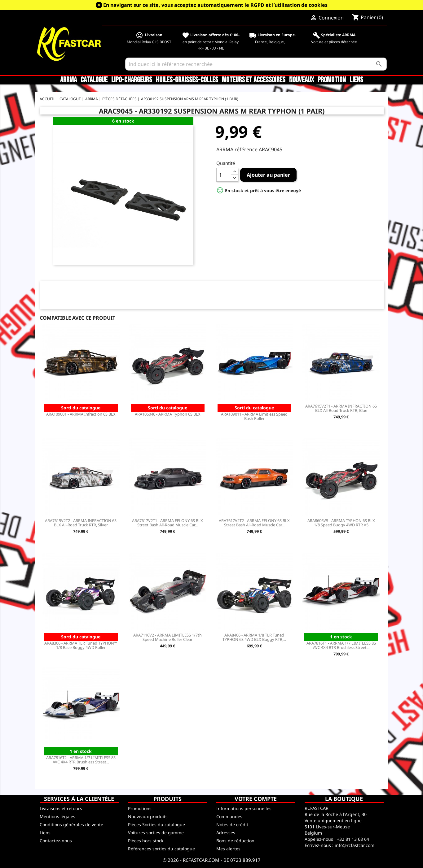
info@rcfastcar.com (355, 845)
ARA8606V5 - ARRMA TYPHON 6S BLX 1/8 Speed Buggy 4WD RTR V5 (341, 523)
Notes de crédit (232, 825)
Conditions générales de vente (71, 825)
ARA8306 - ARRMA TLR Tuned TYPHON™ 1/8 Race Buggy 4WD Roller (81, 645)
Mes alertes (228, 849)
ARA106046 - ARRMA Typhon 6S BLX (168, 414)
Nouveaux (302, 80)
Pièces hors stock (146, 841)
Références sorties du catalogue (161, 849)
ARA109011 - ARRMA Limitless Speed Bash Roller (254, 416)
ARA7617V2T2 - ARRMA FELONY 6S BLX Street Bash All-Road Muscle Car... (254, 523)
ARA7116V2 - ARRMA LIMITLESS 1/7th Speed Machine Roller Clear (167, 637)
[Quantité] (224, 175)
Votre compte (256, 799)
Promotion (332, 80)
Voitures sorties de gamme (156, 833)
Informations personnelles (244, 808)
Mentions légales (57, 816)
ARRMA (68, 80)
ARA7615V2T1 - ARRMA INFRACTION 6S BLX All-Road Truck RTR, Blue (341, 408)
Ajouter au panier (268, 175)
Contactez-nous (56, 841)
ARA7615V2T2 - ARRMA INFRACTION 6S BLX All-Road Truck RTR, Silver (81, 523)
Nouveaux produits (148, 816)
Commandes (229, 816)
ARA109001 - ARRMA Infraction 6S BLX (81, 414)
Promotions (140, 808)
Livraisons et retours (61, 808)
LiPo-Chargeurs (132, 80)
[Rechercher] (256, 64)
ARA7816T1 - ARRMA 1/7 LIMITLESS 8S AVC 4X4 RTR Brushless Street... (341, 645)
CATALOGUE (94, 80)
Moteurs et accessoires (254, 80)
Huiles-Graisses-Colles (187, 80)
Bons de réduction (235, 841)
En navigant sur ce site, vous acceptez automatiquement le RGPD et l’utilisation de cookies (215, 5)
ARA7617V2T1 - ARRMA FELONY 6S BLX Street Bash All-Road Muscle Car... (167, 523)
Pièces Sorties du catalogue (156, 825)
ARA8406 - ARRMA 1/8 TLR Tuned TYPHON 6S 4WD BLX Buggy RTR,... (254, 637)
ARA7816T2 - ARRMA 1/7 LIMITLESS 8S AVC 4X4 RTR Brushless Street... (81, 760)
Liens (356, 80)
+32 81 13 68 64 (353, 839)
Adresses (226, 833)
